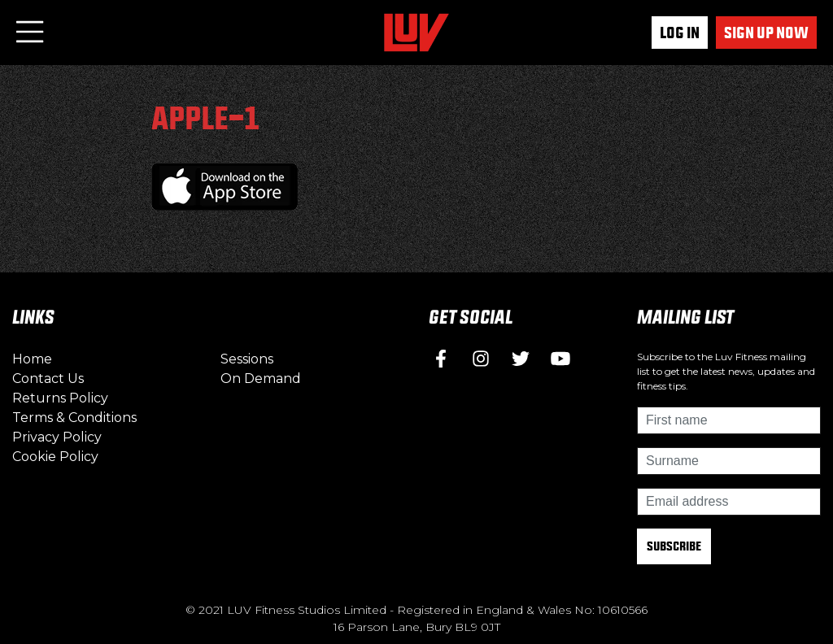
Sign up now (766, 33)
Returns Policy (60, 398)
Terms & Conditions (74, 418)
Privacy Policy (57, 437)
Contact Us (48, 379)
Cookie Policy (55, 457)
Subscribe (674, 546)
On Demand (261, 379)
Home (32, 359)
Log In (680, 33)
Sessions (247, 359)
